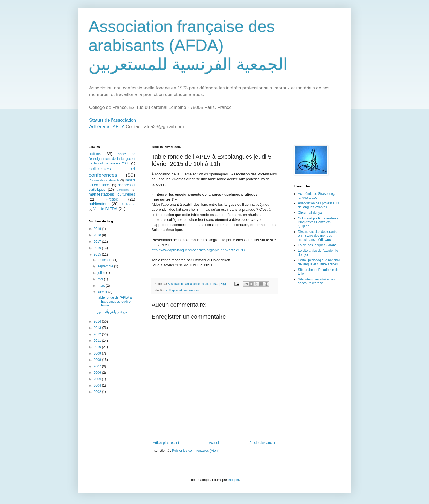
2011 (98, 341)
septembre (106, 266)
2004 (98, 386)
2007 (98, 366)
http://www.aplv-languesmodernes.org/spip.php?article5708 (199, 250)
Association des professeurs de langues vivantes (318, 205)
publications (99, 204)
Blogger (234, 480)
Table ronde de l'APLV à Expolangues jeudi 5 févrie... (114, 301)
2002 (98, 392)
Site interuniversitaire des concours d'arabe (316, 281)
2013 (98, 328)
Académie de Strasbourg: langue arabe (316, 196)
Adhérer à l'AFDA (107, 127)
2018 (98, 235)
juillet (102, 273)
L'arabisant (123, 190)
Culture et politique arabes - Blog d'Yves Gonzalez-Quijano (318, 222)
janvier (103, 292)
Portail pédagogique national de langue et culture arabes (319, 262)
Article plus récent (166, 443)
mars (102, 286)
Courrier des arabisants (104, 180)
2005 (98, 379)
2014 (98, 321)
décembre (105, 260)
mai (101, 279)
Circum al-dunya (310, 213)
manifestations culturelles (112, 194)
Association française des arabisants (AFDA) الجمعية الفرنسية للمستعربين (188, 45)
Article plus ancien (263, 443)
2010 (98, 347)
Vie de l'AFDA (105, 209)
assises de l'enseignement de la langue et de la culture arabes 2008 (112, 159)
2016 (98, 248)
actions (95, 154)
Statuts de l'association (113, 120)
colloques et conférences (183, 290)
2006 (98, 373)
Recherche (128, 204)
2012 (98, 334)
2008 (98, 360)
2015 (98, 254)
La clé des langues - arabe (317, 245)
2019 (98, 229)
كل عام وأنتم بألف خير (112, 312)
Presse (112, 199)
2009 (98, 354)
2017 (98, 242)
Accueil (214, 443)
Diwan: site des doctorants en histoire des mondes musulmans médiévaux (317, 236)
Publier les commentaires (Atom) (196, 451)
